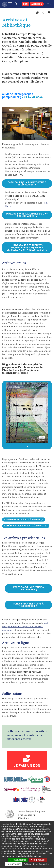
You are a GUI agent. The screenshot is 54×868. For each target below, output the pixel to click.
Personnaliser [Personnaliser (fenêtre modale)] (14, 864)
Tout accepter (18, 860)
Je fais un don (27, 765)
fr (49, 4)
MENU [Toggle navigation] (10, 4)
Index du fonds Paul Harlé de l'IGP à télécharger (27, 215)
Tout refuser (38, 860)
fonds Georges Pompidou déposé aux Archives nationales (26, 626)
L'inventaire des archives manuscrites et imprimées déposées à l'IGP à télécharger (25, 247)
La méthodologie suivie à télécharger (24, 526)
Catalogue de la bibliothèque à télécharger (27, 183)
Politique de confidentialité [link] (36, 864)
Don (25, 4)
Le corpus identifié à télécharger (22, 519)
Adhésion (37, 4)
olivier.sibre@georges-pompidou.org (18, 95)
